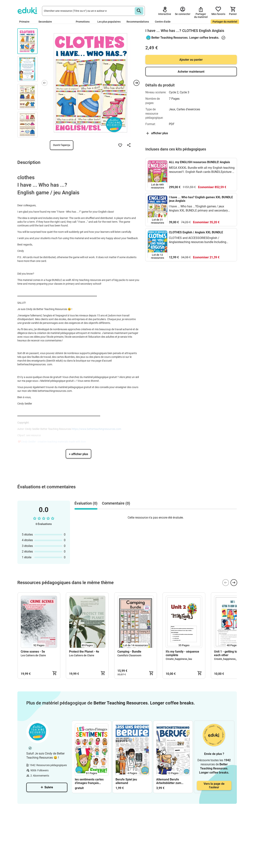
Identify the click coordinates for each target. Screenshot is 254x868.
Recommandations (138, 22)
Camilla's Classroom (129, 655)
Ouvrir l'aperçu (62, 145)
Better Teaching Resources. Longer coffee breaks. (185, 38)
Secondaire (47, 22)
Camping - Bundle (129, 652)
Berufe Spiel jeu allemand (126, 781)
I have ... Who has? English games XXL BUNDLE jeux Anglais (201, 199)
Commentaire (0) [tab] (116, 503)
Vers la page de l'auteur (214, 785)
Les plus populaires (109, 22)
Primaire (26, 22)
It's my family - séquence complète (182, 653)
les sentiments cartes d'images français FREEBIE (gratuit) (89, 781)
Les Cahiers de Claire (33, 655)
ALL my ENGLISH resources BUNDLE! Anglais (199, 162)
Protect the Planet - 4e (84, 652)
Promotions (83, 22)
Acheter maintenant (191, 72)
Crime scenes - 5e (33, 652)
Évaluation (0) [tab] (86, 503)
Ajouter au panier (191, 60)
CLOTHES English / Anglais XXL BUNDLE (196, 232)
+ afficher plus (78, 454)
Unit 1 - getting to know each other (230, 653)
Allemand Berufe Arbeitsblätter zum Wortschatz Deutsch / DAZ (170, 781)
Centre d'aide (163, 22)
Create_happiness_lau (179, 659)
